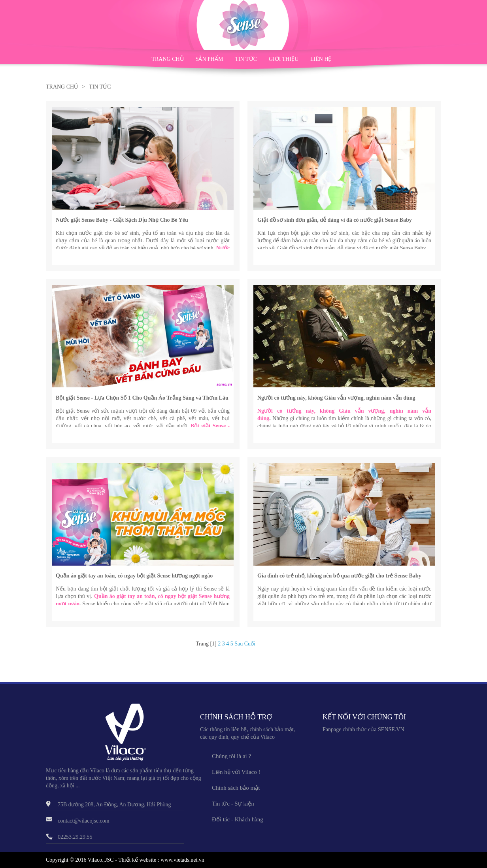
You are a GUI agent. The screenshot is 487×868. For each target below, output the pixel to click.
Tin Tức (100, 87)
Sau (239, 644)
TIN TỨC (246, 59)
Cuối (250, 644)
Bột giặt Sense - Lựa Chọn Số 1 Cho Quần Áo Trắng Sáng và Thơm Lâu (142, 398)
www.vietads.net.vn (182, 860)
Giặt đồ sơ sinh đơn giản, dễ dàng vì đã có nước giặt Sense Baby (335, 220)
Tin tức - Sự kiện (233, 804)
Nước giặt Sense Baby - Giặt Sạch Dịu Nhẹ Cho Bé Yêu (122, 220)
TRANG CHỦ (167, 59)
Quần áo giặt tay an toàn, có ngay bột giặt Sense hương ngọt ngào (134, 576)
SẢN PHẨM (210, 59)
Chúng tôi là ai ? (231, 756)
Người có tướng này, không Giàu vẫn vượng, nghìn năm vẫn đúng (336, 398)
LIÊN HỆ (321, 59)
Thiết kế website (137, 860)
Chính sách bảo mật (236, 788)
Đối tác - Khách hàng (238, 819)
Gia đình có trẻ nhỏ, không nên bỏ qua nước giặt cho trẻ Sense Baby (339, 576)
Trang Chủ (62, 87)
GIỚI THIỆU (284, 59)
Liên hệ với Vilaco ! (236, 772)
